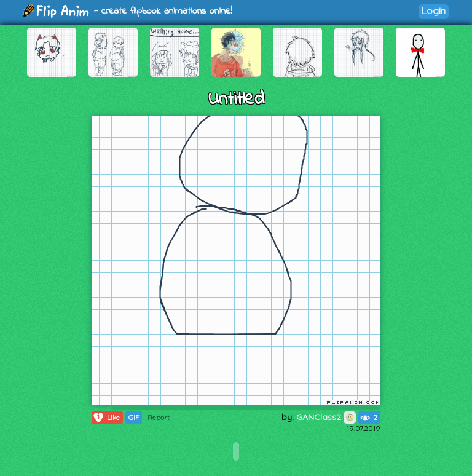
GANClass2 (326, 417)
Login (434, 11)
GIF (134, 418)
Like (106, 418)
